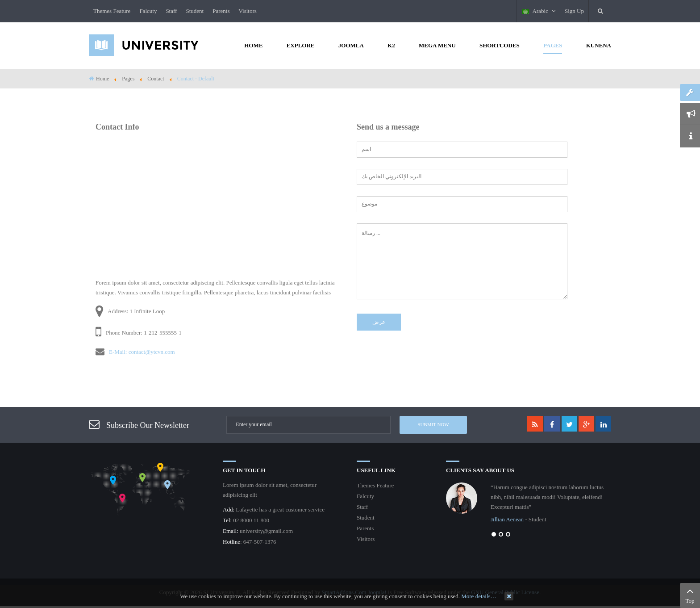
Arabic (539, 11)
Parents (221, 11)
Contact (156, 79)
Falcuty (148, 11)
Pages (128, 79)
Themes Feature (112, 11)
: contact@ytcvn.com (150, 352)
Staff (171, 11)
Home (102, 79)
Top (690, 595)
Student (195, 11)
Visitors (247, 11)
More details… (479, 596)
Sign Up (574, 11)
